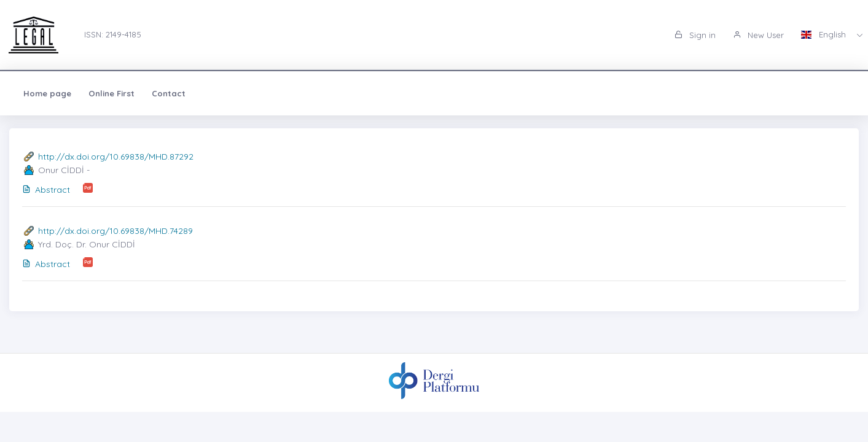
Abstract (46, 190)
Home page (47, 93)
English (825, 34)
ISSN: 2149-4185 (113, 34)
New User (758, 35)
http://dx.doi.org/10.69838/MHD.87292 (116, 157)
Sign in (695, 35)
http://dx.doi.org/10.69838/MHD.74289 (115, 231)
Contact (169, 93)
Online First (111, 93)
